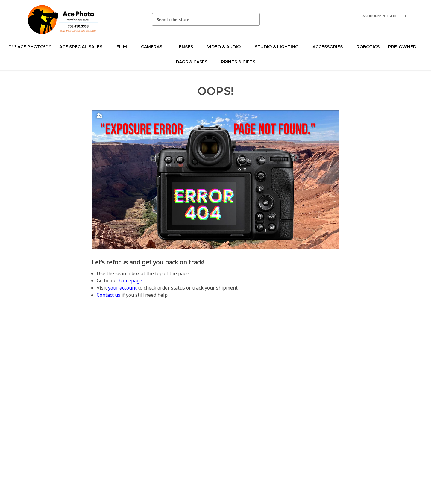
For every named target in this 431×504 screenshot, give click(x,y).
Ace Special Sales (83, 47)
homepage (130, 281)
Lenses (187, 47)
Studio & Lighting (279, 47)
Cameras (154, 47)
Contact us (108, 295)
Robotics (368, 47)
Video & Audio (226, 47)
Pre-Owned (405, 47)
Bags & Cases (194, 62)
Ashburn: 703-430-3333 (384, 16)
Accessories (330, 47)
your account (122, 288)
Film (124, 47)
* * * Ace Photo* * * (30, 47)
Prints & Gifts (238, 62)
